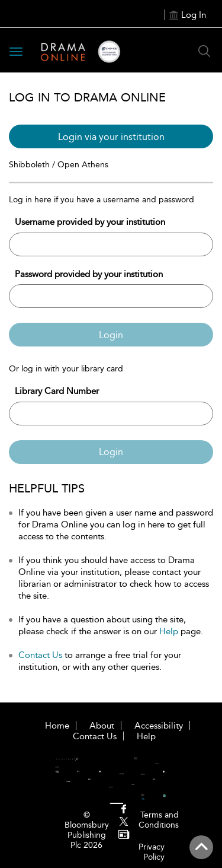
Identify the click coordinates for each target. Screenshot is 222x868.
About (102, 726)
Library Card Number (57, 391)
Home (57, 726)
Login (111, 335)
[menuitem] (123, 810)
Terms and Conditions (159, 820)
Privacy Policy (152, 852)
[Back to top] (201, 847)
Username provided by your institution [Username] (90, 222)
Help (169, 631)
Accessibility (159, 726)
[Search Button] (204, 51)
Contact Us (40, 655)
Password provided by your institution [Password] (89, 274)
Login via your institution (111, 137)
